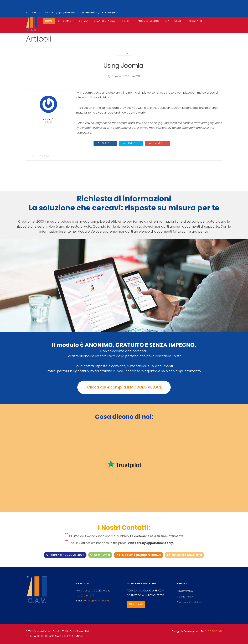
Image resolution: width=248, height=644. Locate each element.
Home (49, 21)
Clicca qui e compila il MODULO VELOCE (124, 387)
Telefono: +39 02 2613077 (65, 555)
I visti (126, 21)
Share (103, 143)
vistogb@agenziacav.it (63, 12)
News (178, 21)
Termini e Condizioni (189, 602)
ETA (167, 21)
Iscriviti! (136, 604)
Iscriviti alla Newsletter (185, 555)
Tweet (129, 143)
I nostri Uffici (100, 555)
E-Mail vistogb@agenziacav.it (138, 555)
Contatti (196, 21)
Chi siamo (65, 21)
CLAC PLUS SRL (213, 631)
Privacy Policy (185, 591)
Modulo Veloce (149, 21)
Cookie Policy (185, 597)
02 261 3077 (87, 596)
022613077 (34, 12)
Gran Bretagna (104, 21)
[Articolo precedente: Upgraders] (38, 156)
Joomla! (124, 53)
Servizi (84, 21)
